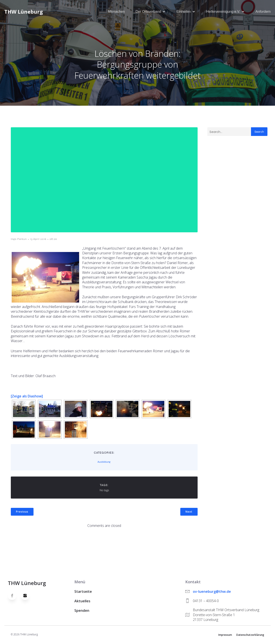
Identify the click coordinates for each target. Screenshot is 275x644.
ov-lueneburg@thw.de (212, 592)
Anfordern (263, 12)
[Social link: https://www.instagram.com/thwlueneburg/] (27, 596)
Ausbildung (104, 462)
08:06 (53, 239)
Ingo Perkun (19, 239)
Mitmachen (116, 12)
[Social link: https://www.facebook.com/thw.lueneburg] (14, 596)
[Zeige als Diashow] (27, 397)
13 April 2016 (38, 239)
